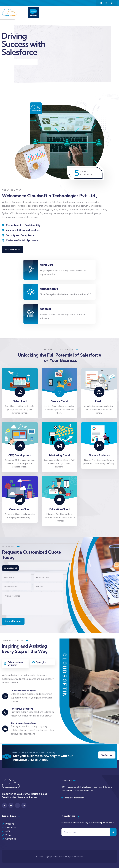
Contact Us (107, 755)
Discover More (13, 250)
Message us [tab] (10, 568)
